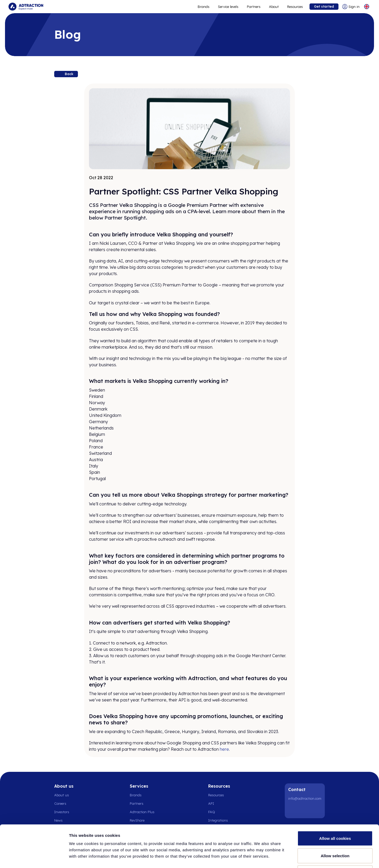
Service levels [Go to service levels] (228, 7)
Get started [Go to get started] (324, 6)
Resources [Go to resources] (295, 7)
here (224, 749)
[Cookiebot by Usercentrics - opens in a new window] (34, 858)
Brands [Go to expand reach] (204, 7)
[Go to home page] (26, 7)
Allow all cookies (335, 799)
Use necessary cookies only (335, 833)
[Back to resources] (66, 74)
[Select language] (367, 7)
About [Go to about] (274, 7)
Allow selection (335, 816)
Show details (276, 858)
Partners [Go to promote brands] (254, 7)
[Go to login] (351, 7)
